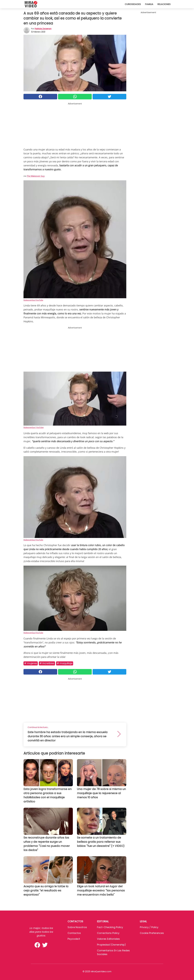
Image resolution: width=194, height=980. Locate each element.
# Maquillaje (65, 663)
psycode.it (74, 939)
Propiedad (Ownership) (111, 945)
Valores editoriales (108, 939)
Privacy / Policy (149, 927)
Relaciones (164, 4)
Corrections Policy (108, 933)
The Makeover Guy (36, 176)
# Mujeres (31, 663)
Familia (149, 4)
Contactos (74, 933)
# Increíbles (47, 663)
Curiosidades (133, 4)
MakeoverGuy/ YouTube (34, 427)
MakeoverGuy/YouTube (33, 300)
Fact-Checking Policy (110, 927)
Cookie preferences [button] (152, 933)
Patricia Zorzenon (43, 29)
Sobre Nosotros (77, 927)
